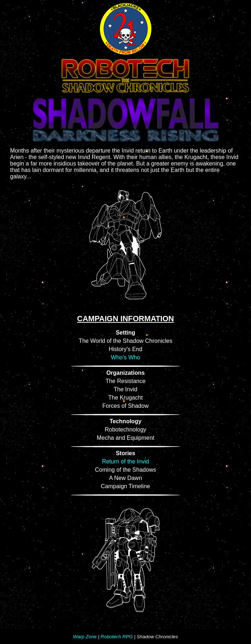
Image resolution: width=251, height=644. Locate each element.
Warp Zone (85, 637)
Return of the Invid (126, 461)
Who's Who (125, 357)
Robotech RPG (117, 637)
